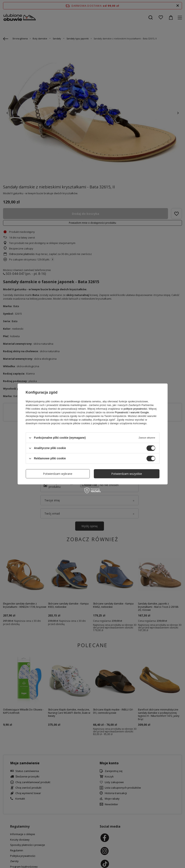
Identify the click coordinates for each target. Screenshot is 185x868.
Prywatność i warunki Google (132, 412)
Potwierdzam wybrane (58, 474)
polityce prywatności (135, 409)
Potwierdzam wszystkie (127, 474)
